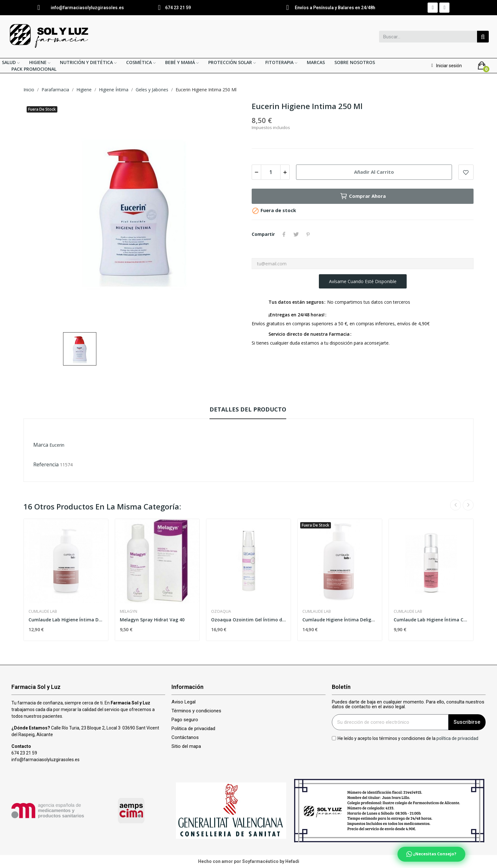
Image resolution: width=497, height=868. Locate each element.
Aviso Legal (184, 702)
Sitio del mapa (186, 746)
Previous (455, 505)
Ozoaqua (221, 612)
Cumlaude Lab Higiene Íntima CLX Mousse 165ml (431, 620)
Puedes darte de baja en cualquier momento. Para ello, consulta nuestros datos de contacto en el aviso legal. (408, 704)
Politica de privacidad (193, 729)
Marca (41, 445)
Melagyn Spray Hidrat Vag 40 (152, 620)
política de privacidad (457, 738)
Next (468, 505)
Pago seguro (185, 720)
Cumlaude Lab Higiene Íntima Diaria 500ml (66, 620)
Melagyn (129, 612)
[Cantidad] (271, 172)
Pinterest (308, 234)
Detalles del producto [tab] (248, 409)
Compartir (284, 234)
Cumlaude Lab (43, 612)
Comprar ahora (363, 196)
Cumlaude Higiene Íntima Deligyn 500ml (340, 620)
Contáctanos (185, 738)
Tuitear (296, 234)
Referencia (46, 464)
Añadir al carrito (374, 172)
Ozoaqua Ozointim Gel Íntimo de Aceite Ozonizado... (248, 620)
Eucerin (57, 445)
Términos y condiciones (196, 711)
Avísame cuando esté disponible (363, 281)
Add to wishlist (466, 172)
